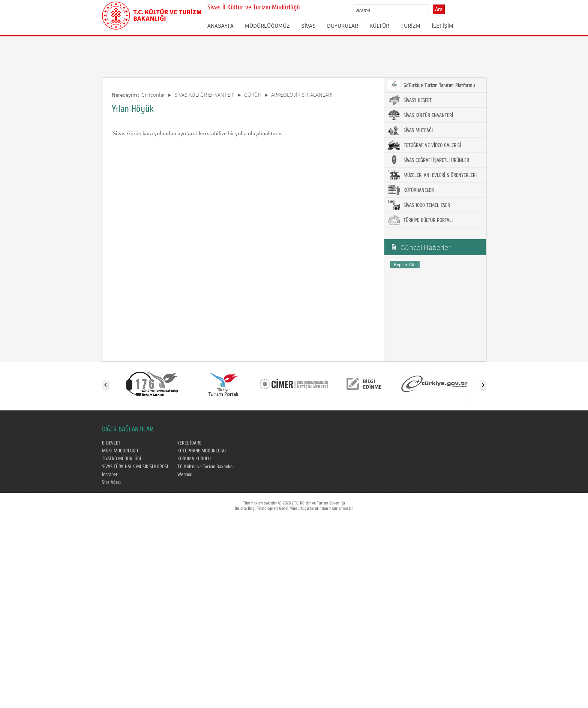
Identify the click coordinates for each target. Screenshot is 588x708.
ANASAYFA (220, 25)
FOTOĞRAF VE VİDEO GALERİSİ (424, 145)
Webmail (185, 474)
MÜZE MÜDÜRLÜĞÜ (120, 451)
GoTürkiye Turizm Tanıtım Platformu (432, 85)
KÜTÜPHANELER (411, 190)
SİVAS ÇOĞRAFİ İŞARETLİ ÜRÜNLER (429, 160)
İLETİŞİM (442, 25)
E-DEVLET (111, 443)
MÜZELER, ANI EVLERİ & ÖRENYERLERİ (432, 175)
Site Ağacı (111, 482)
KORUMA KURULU (194, 459)
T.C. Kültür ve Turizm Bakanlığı (205, 467)
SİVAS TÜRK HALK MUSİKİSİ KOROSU (136, 467)
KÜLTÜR (379, 25)
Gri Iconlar (153, 95)
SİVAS (308, 25)
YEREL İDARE (189, 443)
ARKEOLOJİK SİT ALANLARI (302, 95)
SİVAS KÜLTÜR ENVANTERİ (205, 95)
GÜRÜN (253, 95)
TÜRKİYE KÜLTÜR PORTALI (420, 220)
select (431, 10)
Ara (439, 9)
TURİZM (410, 25)
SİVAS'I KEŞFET (410, 100)
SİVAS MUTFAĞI (410, 130)
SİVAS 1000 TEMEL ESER (419, 205)
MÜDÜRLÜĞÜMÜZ (267, 25)
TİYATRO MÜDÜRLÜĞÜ (122, 459)
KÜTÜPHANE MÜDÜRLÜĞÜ (202, 451)
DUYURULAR (343, 25)
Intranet (110, 474)
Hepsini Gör (405, 264)
